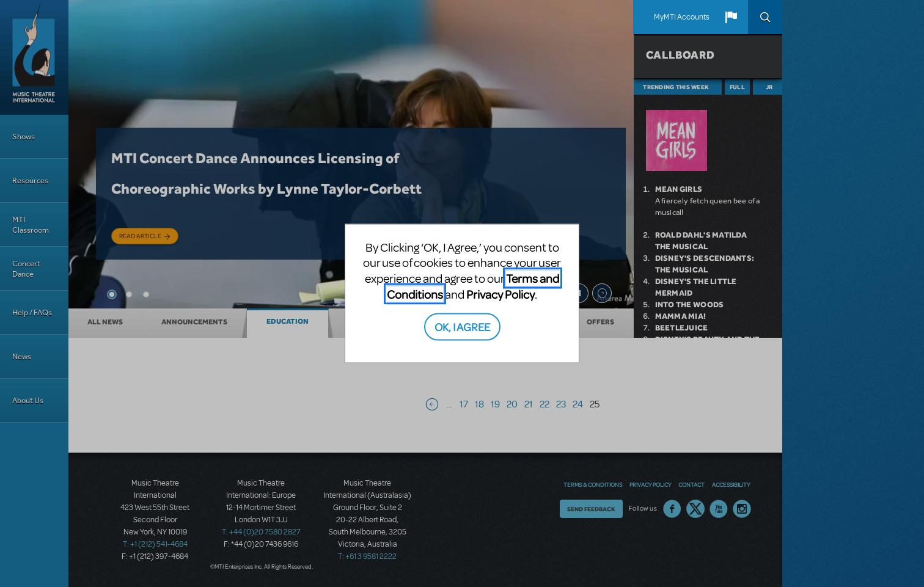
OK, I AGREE (462, 326)
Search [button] (765, 17)
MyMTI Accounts (682, 17)
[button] (731, 17)
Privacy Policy (501, 293)
